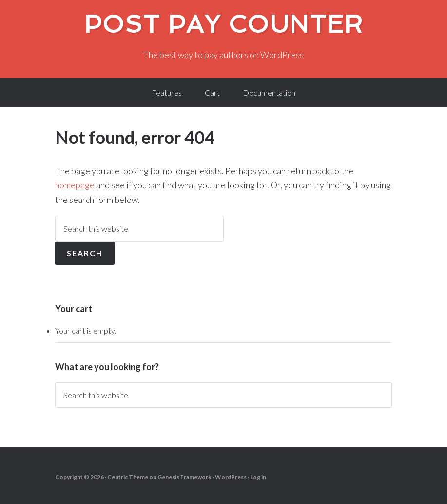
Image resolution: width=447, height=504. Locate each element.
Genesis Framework (185, 477)
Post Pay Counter (224, 24)
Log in (258, 477)
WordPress (231, 477)
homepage (75, 185)
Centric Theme (128, 477)
